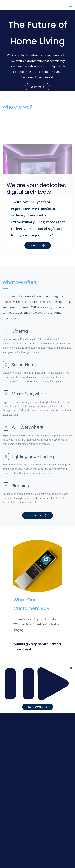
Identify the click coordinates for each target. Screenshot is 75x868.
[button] (62, 699)
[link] (37, 161)
